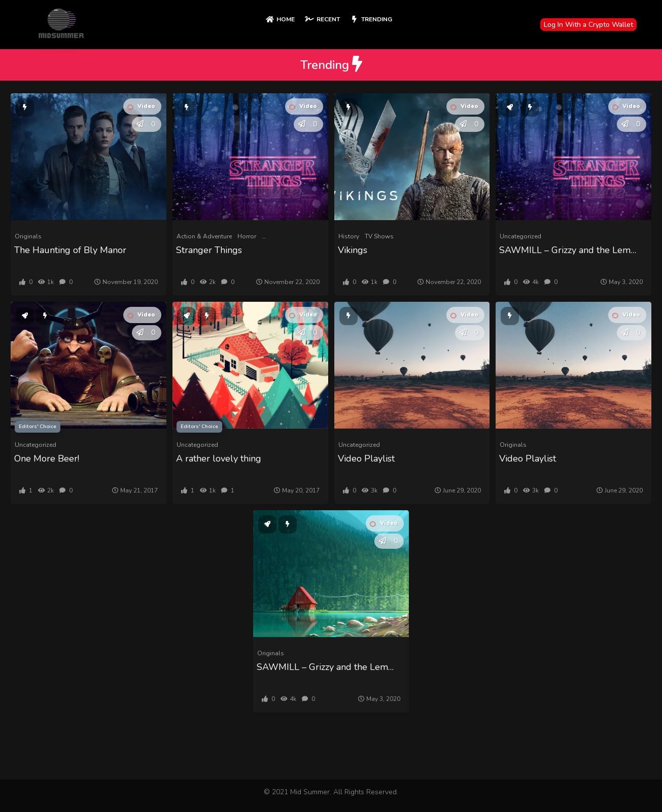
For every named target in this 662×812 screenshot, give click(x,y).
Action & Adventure (204, 236)
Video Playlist (366, 458)
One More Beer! (47, 458)
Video (141, 106)
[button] (140, 124)
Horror (247, 236)
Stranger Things (209, 250)
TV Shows (379, 236)
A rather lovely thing (219, 458)
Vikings (353, 250)
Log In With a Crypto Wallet (588, 25)
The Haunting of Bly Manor (70, 250)
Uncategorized (520, 236)
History (349, 236)
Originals (28, 236)
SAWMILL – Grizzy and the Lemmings (571, 250)
